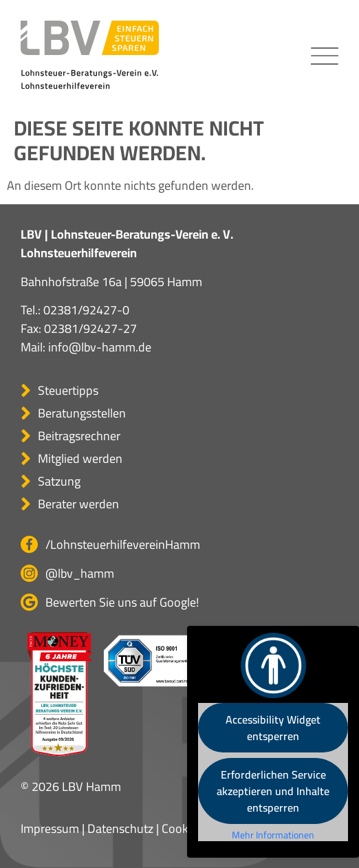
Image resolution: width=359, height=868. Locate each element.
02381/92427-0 (86, 310)
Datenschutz (120, 828)
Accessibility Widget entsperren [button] (273, 728)
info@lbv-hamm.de (100, 347)
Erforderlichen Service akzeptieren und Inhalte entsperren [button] (273, 791)
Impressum (50, 828)
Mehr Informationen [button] (273, 836)
